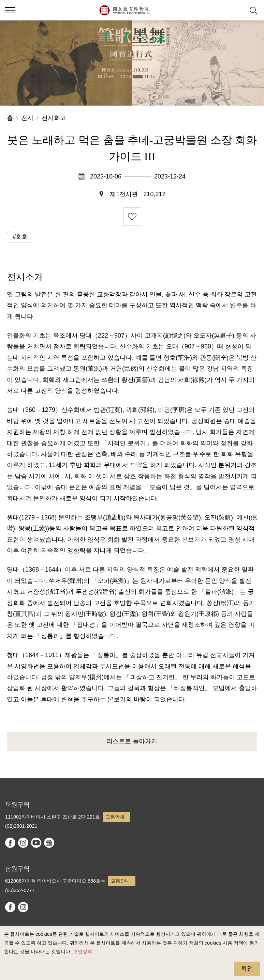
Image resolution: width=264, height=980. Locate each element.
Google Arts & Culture (49, 843)
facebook (10, 843)
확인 (247, 968)
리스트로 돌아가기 (132, 741)
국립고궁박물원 (124, 10)
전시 (27, 118)
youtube (36, 843)
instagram (23, 843)
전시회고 (54, 118)
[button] (237, 10)
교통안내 (115, 817)
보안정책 (83, 951)
